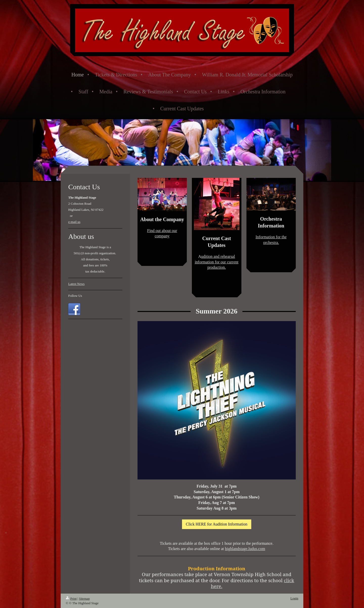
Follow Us (75, 296)
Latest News (76, 284)
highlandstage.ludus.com (245, 549)
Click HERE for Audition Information (217, 524)
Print (71, 599)
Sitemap (84, 599)
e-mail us (74, 222)
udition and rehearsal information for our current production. (217, 262)
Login (294, 598)
